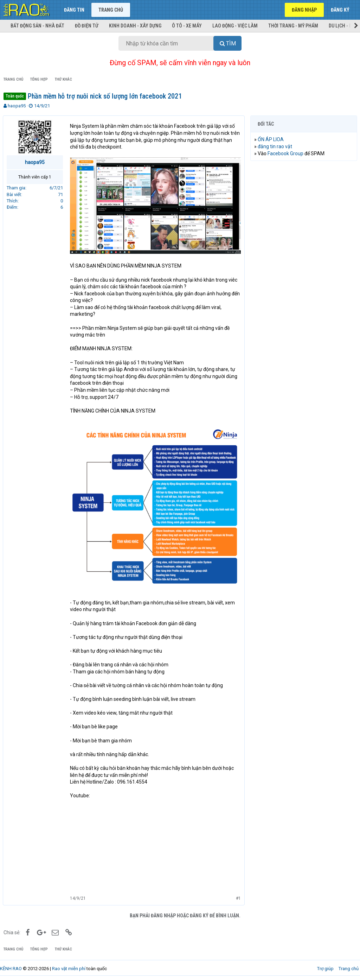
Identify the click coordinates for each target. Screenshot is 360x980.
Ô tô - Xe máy (187, 26)
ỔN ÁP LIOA (271, 139)
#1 (238, 896)
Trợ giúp (325, 965)
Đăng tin (74, 10)
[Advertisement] (304, 212)
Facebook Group (286, 153)
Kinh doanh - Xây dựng (135, 26)
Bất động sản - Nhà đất (37, 26)
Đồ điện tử (87, 26)
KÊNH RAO (11, 965)
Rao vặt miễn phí (69, 965)
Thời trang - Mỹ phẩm (293, 26)
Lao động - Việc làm (235, 26)
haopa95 (17, 106)
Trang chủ (111, 10)
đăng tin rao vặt (276, 146)
